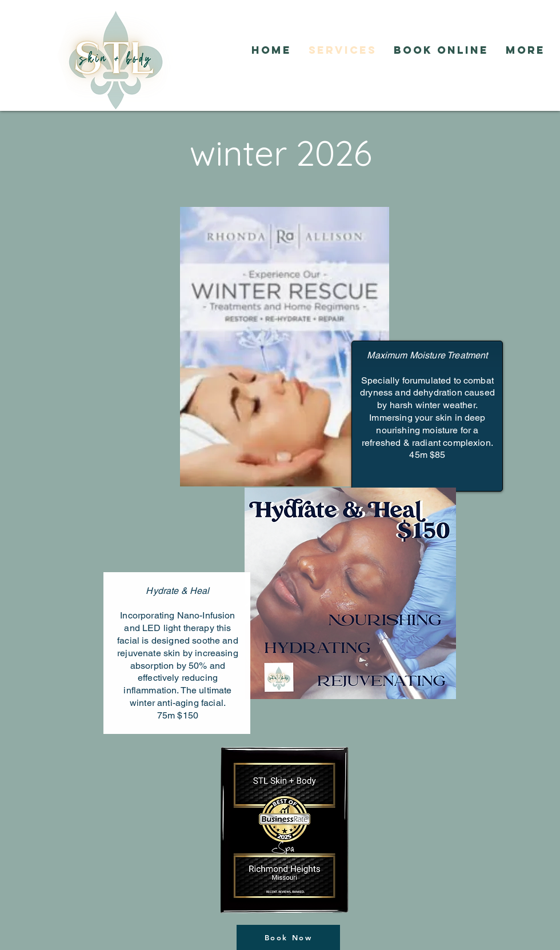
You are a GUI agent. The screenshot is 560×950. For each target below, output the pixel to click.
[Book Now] (288, 937)
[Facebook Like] (311, 78)
